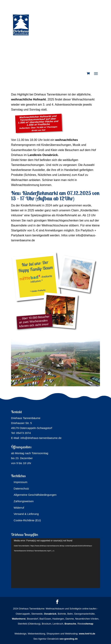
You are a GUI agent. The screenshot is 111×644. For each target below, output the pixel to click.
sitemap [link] (89, 624)
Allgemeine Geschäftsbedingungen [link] (35, 495)
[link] (88, 74)
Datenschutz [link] (21, 488)
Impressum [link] (20, 482)
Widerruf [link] (19, 508)
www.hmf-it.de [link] (87, 634)
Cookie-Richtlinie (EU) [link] (27, 520)
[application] (55, 563)
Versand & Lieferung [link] (26, 514)
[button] (96, 74)
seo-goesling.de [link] (69, 639)
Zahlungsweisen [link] (24, 501)
